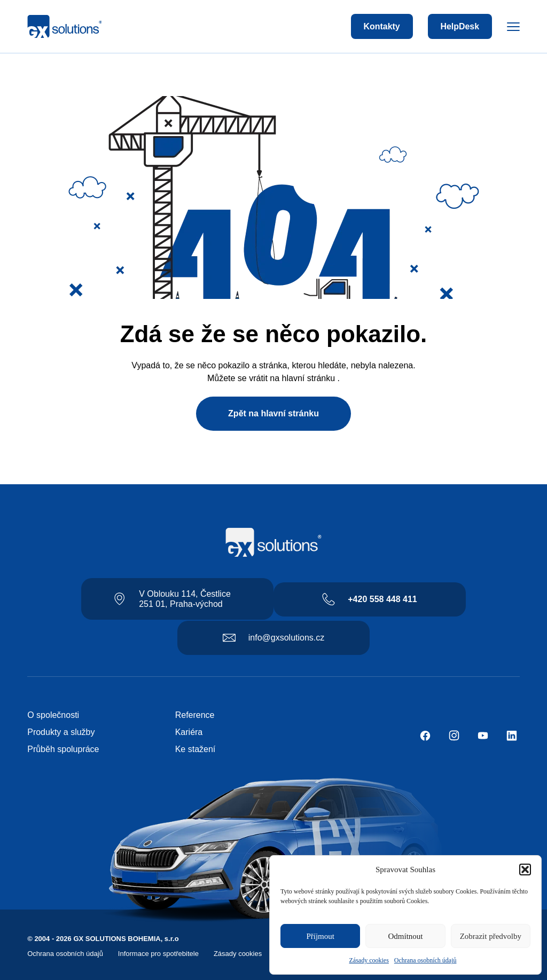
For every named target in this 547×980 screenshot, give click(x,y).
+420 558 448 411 (382, 599)
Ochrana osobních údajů (425, 960)
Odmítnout (405, 936)
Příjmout (320, 936)
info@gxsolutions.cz (287, 638)
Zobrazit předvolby (491, 936)
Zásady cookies (369, 960)
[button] (525, 870)
